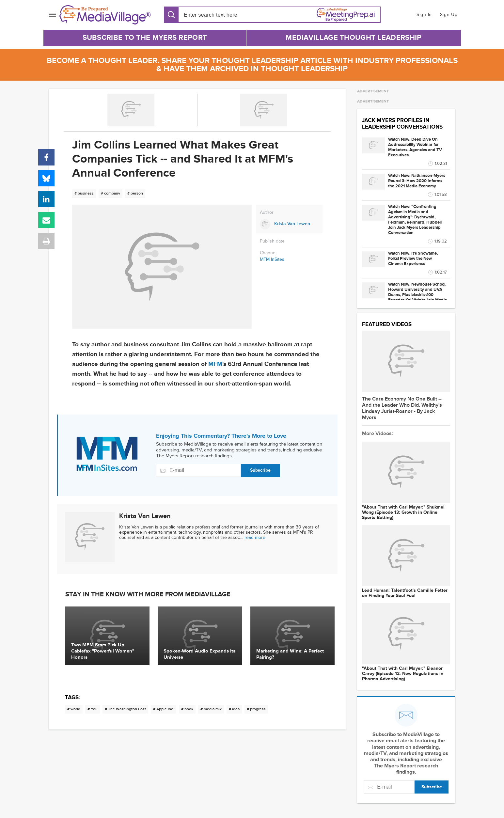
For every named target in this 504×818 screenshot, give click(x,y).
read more (255, 537)
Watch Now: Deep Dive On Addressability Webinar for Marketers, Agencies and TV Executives (415, 147)
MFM (215, 364)
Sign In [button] (424, 15)
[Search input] (221, 15)
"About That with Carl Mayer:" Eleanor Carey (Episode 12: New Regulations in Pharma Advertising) (403, 674)
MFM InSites (272, 259)
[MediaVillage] (105, 15)
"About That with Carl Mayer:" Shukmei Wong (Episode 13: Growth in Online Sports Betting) (403, 512)
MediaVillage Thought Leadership (354, 38)
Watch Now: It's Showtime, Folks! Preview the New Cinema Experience (413, 259)
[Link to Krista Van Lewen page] (289, 224)
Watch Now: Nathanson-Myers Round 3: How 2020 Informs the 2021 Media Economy (417, 181)
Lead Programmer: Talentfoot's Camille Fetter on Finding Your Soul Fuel (405, 593)
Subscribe (260, 470)
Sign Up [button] (449, 15)
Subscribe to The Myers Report (145, 38)
